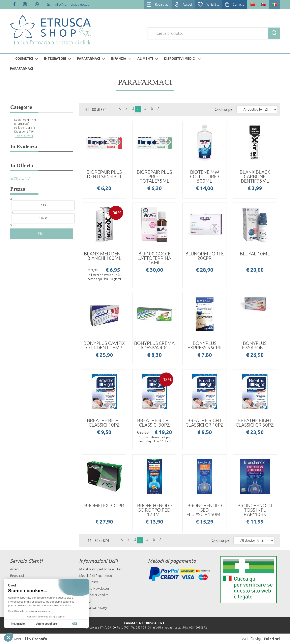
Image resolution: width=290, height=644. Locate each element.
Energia (22, 124)
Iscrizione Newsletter (94, 588)
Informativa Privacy (93, 608)
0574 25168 (143, 628)
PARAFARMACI (92, 59)
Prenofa (40, 639)
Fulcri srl (272, 639)
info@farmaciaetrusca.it (168, 628)
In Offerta (20, 178)
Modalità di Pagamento (96, 576)
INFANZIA (122, 59)
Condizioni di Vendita (94, 595)
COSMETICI (27, 59)
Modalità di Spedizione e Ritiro (101, 569)
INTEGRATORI (58, 59)
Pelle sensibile (26, 128)
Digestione (24, 132)
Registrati (17, 576)
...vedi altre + (24, 136)
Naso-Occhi (25, 120)
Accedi (15, 569)
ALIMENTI (148, 59)
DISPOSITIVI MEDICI (183, 59)
